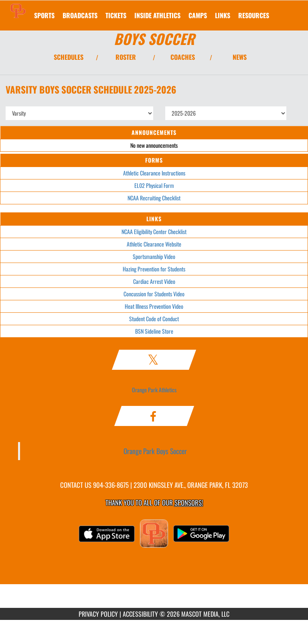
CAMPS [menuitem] (198, 15)
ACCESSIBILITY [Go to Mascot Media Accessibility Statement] (140, 614)
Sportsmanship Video (154, 256)
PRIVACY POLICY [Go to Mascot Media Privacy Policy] (98, 614)
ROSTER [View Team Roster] (126, 57)
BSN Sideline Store (154, 331)
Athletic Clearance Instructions (154, 173)
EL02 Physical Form (154, 185)
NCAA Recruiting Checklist (154, 198)
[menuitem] (80, 15)
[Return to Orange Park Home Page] (18, 10)
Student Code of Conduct (154, 319)
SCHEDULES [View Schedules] (69, 57)
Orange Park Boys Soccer (155, 451)
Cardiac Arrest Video (154, 281)
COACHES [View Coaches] (183, 57)
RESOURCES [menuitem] (254, 15)
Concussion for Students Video (154, 294)
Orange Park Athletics (154, 390)
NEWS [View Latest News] (240, 57)
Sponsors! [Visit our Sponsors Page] (189, 502)
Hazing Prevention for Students (154, 269)
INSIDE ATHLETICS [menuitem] (157, 15)
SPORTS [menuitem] (44, 15)
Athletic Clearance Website (154, 244)
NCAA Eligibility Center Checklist (154, 231)
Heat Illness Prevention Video (154, 306)
